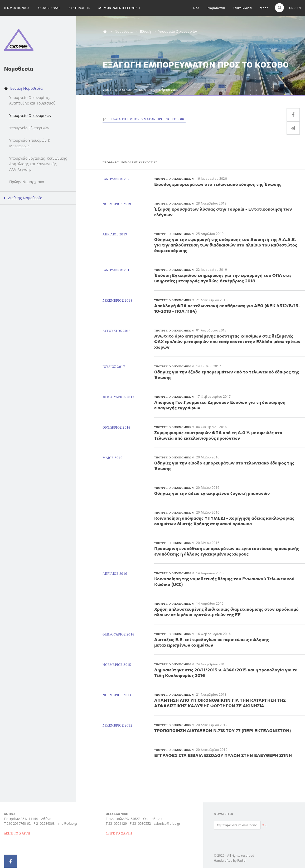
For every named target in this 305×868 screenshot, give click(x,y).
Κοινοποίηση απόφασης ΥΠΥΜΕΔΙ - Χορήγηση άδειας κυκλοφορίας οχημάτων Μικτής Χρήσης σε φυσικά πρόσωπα (224, 521)
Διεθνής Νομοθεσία (25, 198)
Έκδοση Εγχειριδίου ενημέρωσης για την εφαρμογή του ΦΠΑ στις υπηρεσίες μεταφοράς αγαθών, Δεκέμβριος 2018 (223, 278)
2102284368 (45, 823)
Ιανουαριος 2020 (117, 179)
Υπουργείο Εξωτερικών (29, 128)
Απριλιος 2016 (115, 574)
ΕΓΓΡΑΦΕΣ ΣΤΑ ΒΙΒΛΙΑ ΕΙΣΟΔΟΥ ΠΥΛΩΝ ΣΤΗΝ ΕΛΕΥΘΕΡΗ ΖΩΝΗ (223, 755)
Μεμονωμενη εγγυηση (119, 8)
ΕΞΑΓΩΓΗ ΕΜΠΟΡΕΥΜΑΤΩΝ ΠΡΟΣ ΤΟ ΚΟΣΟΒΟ (144, 119)
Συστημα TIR (80, 8)
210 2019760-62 (19, 823)
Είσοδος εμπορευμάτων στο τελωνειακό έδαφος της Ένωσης (218, 184)
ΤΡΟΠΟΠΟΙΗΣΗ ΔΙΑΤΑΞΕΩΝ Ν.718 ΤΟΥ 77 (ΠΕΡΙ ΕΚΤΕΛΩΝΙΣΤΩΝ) (223, 731)
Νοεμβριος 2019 (117, 204)
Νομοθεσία (216, 8)
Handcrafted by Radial (230, 860)
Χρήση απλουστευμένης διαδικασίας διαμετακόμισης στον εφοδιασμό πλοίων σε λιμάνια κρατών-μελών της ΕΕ (226, 612)
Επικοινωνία (242, 8)
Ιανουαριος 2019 (117, 270)
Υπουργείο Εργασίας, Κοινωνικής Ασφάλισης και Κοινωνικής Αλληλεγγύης (38, 164)
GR (291, 8)
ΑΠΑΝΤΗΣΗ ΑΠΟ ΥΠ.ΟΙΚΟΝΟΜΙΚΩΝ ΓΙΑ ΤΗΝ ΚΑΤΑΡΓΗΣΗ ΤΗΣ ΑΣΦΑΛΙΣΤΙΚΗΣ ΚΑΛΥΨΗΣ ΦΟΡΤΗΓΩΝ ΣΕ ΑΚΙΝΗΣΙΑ (220, 703)
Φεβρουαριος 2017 (118, 397)
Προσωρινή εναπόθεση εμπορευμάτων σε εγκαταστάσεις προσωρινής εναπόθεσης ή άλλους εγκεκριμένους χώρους (227, 551)
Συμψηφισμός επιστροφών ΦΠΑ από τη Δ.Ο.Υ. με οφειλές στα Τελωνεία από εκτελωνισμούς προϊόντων (218, 435)
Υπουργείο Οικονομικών (30, 115)
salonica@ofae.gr (167, 823)
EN (299, 8)
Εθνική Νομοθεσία (26, 88)
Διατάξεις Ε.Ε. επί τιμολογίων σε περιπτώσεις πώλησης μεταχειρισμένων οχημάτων (212, 642)
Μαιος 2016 (112, 458)
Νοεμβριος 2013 (117, 695)
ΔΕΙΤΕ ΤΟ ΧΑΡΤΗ (17, 833)
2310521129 (118, 823)
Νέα (196, 8)
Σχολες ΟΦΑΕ (49, 8)
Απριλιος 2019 (115, 234)
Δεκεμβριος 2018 (117, 300)
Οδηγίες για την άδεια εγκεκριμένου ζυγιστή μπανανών (212, 493)
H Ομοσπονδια (17, 8)
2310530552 (142, 823)
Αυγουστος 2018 (117, 331)
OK (264, 825)
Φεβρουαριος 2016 (118, 634)
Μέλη (264, 8)
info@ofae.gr (67, 823)
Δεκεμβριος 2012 (117, 725)
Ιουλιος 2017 (114, 367)
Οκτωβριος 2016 (117, 427)
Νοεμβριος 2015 (117, 665)
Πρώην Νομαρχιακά (27, 182)
